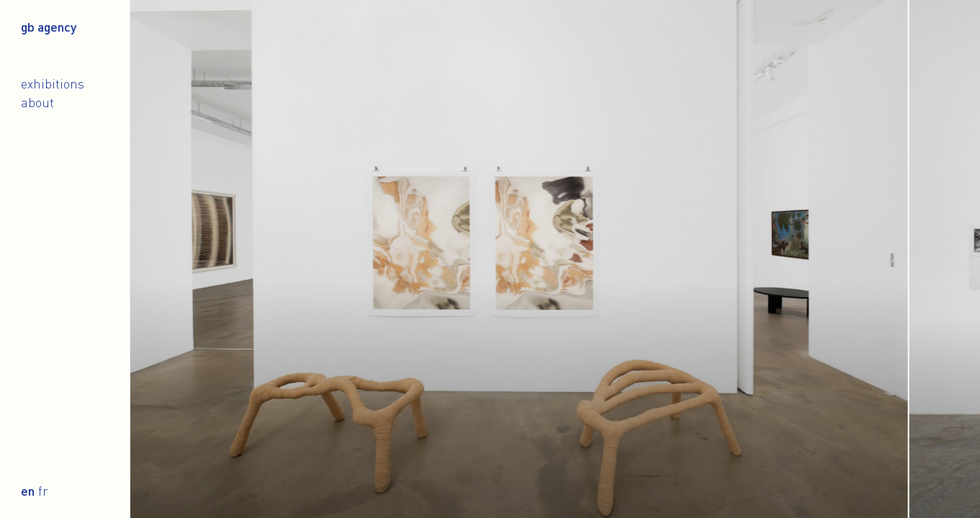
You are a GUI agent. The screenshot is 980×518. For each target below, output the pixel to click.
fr (43, 491)
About (37, 102)
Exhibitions (53, 83)
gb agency (49, 27)
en (28, 491)
